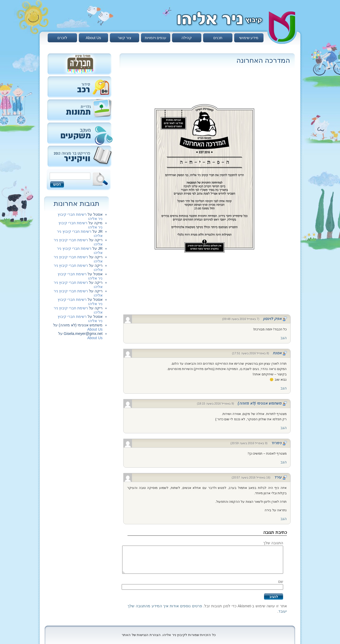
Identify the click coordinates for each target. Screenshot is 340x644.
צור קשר (125, 38)
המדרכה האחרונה (263, 60)
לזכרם (62, 38)
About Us (93, 38)
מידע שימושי (249, 38)
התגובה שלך (273, 543)
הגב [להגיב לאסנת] (284, 388)
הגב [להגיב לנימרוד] (284, 462)
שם (281, 581)
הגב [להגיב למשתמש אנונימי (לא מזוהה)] (284, 428)
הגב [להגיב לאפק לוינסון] (284, 338)
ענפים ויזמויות (156, 38)
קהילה (187, 38)
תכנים (218, 38)
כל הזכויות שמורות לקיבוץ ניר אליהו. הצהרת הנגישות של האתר (169, 635)
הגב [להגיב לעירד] (284, 519)
